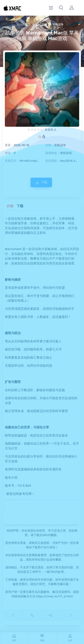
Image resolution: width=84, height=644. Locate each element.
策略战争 (58, 24)
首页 (25, 24)
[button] (61, 8)
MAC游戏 (41, 24)
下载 (41, 182)
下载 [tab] (20, 206)
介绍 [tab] (10, 206)
